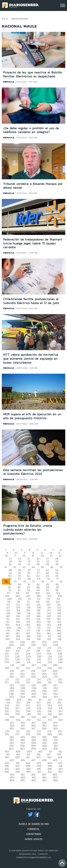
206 (33, 645)
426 (23, 760)
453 (60, 772)
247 (33, 665)
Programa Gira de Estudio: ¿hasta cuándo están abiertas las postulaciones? (28, 529)
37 (29, 564)
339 (18, 714)
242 (39, 662)
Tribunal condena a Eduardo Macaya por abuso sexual (33, 186)
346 (33, 717)
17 (15, 556)
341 (39, 714)
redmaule (9, 82)
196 (39, 639)
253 (39, 668)
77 (52, 582)
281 (50, 682)
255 (60, 668)
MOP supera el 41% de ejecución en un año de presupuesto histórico (32, 416)
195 (28, 639)
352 (39, 720)
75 (33, 582)
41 (6, 567)
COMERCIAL (34, 829)
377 (17, 734)
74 (24, 582)
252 (28, 668)
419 (7, 757)
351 (28, 720)
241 (28, 662)
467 (44, 780)
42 (15, 567)
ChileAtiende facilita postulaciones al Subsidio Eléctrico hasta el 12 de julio (31, 301)
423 (49, 757)
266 (12, 677)
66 (10, 579)
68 (29, 579)
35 (10, 564)
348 (55, 717)
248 (44, 665)
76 (43, 582)
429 (55, 760)
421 (28, 757)
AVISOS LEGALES (33, 839)
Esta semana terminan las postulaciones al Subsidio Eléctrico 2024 (33, 472)
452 (50, 772)
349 (7, 720)
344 (12, 717)
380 (50, 734)
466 (34, 780)
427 (33, 760)
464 (12, 780)
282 (60, 682)
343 (60, 714)
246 (23, 665)
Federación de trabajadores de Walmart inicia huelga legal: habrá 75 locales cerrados (33, 243)
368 (44, 728)
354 (60, 720)
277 (7, 682)
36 (19, 564)
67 (20, 579)
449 (18, 772)
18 (24, 556)
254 (49, 668)
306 (45, 697)
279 (28, 682)
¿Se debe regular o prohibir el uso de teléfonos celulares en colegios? (31, 130)
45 (43, 567)
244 (60, 662)
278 (17, 682)
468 (55, 780)
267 (23, 677)
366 (23, 728)
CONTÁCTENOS (34, 834)
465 (23, 780)
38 (38, 564)
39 (47, 564)
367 (33, 728)
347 (44, 717)
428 (44, 760)
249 (55, 665)
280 (39, 682)
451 (39, 772)
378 (28, 734)
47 (61, 567)
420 (18, 757)
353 (50, 720)
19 (33, 556)
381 (60, 734)
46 (52, 567)
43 (24, 567)
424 (60, 757)
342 (50, 714)
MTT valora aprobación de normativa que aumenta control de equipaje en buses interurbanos (31, 358)
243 (50, 662)
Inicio (5, 19)
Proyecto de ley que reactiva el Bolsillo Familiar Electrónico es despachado (33, 74)
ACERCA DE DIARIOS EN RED (34, 824)
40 (57, 564)
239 (7, 662)
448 (7, 772)
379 (39, 734)
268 (33, 677)
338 (7, 714)
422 (39, 757)
